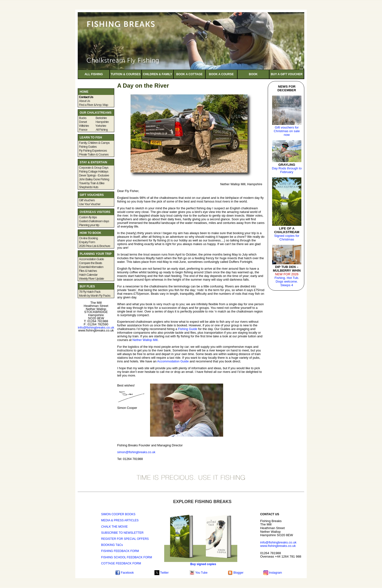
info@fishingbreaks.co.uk (96, 327)
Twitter (162, 573)
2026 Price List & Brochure (95, 246)
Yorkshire (100, 126)
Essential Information (91, 267)
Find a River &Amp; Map (93, 105)
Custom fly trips (88, 217)
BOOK (253, 74)
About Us (84, 101)
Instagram (273, 573)
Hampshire (102, 122)
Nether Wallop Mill (145, 340)
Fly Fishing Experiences (93, 151)
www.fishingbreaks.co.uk (278, 546)
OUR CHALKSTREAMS (96, 113)
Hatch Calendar (88, 275)
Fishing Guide (188, 329)
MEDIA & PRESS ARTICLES (120, 520)
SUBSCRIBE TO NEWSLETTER (122, 533)
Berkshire (101, 118)
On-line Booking (88, 238)
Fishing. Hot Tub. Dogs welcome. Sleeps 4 (287, 281)
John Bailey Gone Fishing (94, 179)
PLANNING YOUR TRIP (96, 254)
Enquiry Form (87, 242)
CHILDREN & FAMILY (157, 74)
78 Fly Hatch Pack (90, 292)
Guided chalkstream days (94, 221)
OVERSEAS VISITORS (95, 212)
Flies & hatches (88, 271)
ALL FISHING (94, 74)
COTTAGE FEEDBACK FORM (121, 563)
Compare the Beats (91, 263)
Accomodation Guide (91, 259)
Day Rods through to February (287, 170)
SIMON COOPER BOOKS (118, 514)
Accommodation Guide (173, 361)
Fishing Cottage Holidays (94, 171)
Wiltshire (84, 126)
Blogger (236, 573)
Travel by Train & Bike (92, 183)
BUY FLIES (87, 286)
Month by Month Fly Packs (95, 296)
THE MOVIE (114, 527)
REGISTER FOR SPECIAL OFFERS (125, 539)
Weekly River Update (91, 279)
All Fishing (102, 130)
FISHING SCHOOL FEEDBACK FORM (127, 557)
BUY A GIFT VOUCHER (286, 74)
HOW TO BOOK (90, 233)
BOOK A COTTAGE (189, 74)
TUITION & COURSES (126, 74)
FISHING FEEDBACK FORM (120, 551)
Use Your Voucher (90, 204)
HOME (84, 92)
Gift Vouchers (87, 200)
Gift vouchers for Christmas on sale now (287, 131)
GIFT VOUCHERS (92, 195)
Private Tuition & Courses (94, 154)
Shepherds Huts (89, 187)
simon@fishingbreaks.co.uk (136, 452)
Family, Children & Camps (94, 143)
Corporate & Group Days (94, 168)
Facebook (124, 573)
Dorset (83, 122)
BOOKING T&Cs (112, 545)
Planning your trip (89, 225)
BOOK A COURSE (221, 74)
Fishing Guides (88, 147)
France (83, 130)
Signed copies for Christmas (287, 238)
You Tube (198, 573)
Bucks (86, 118)
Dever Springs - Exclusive (94, 175)
